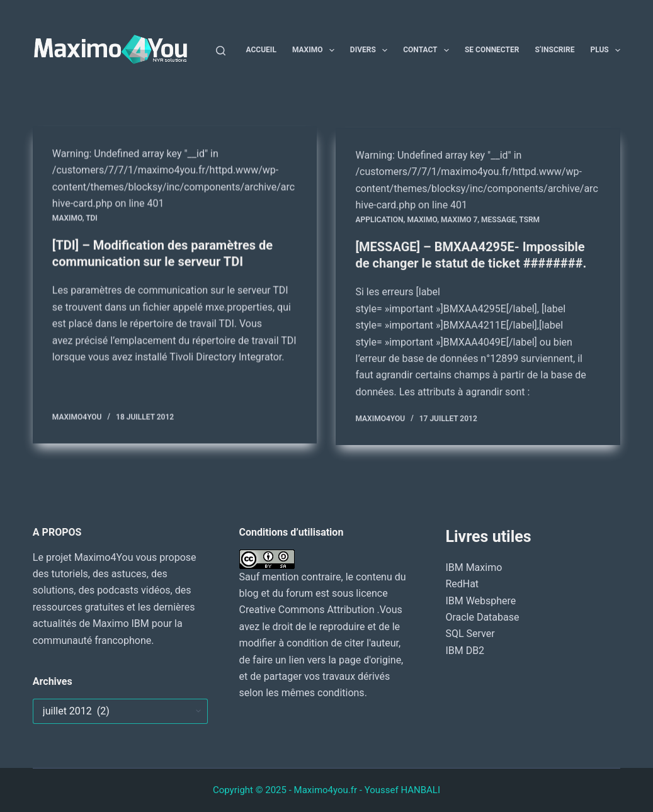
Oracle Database (482, 617)
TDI (92, 218)
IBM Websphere (480, 601)
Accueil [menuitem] (261, 50)
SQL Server (470, 634)
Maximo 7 (459, 222)
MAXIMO (67, 218)
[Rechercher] (221, 51)
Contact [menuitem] (429, 50)
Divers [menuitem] (371, 50)
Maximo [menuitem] (316, 50)
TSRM (529, 222)
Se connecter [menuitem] (492, 50)
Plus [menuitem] (605, 50)
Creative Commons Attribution (308, 610)
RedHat (462, 584)
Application (379, 222)
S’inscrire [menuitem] (554, 50)
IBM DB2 (465, 651)
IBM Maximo (474, 567)
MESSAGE (498, 222)
